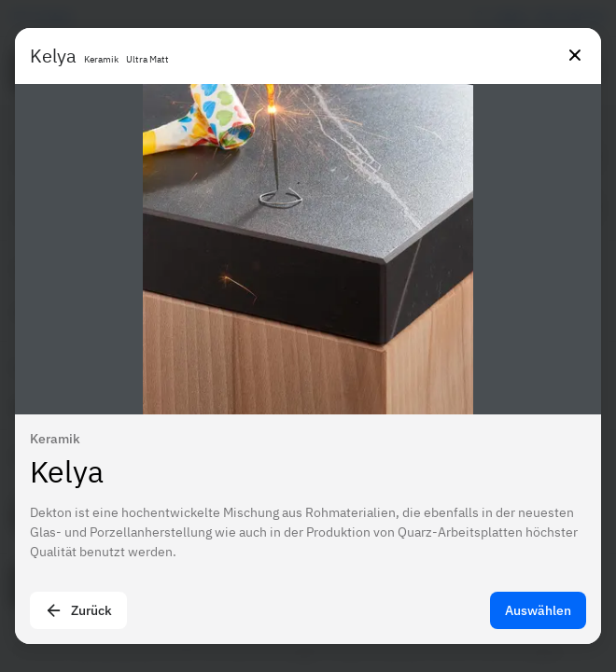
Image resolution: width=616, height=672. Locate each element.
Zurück (78, 610)
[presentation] (308, 336)
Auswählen (538, 610)
